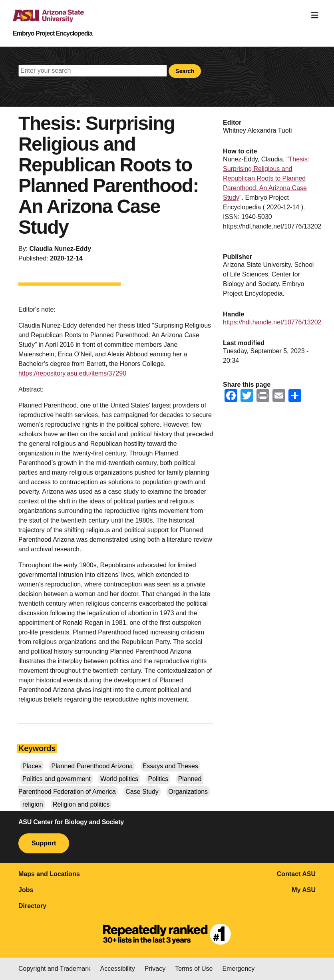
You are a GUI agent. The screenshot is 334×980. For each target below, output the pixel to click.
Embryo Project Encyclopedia (53, 34)
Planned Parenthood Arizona (92, 766)
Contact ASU (296, 874)
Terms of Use (194, 969)
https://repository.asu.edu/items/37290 (72, 373)
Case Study (142, 792)
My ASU (304, 890)
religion (33, 804)
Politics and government (57, 779)
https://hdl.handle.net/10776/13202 (272, 322)
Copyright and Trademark (55, 969)
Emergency (238, 969)
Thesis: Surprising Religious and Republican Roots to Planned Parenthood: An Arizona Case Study (266, 178)
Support (44, 843)
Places (32, 766)
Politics (158, 779)
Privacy (155, 969)
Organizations (188, 792)
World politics (119, 779)
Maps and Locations (49, 874)
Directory (32, 906)
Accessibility (118, 969)
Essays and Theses (170, 766)
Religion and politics (81, 804)
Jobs (26, 890)
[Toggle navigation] (315, 15)
